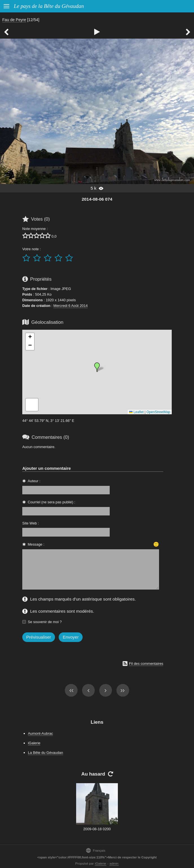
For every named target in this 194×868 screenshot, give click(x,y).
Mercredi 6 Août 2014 (70, 306)
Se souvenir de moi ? (45, 622)
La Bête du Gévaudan (46, 753)
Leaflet (136, 412)
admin (114, 863)
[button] (97, 367)
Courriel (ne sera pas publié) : (51, 502)
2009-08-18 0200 (97, 829)
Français (95, 850)
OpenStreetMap (158, 412)
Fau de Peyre (14, 20)
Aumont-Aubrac (40, 733)
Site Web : (31, 523)
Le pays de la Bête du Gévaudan (49, 6)
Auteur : (34, 481)
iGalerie (34, 743)
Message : (36, 544)
